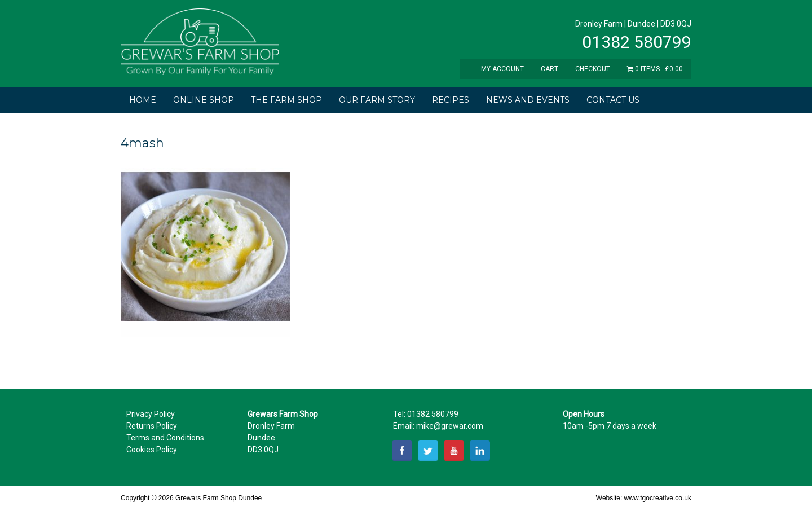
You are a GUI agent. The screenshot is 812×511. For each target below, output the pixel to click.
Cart (550, 69)
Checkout (593, 69)
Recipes (451, 100)
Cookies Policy (152, 450)
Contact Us (613, 100)
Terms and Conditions (165, 438)
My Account (502, 69)
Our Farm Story (377, 100)
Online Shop (204, 100)
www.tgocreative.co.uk (658, 498)
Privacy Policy (151, 414)
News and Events (528, 100)
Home (143, 100)
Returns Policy (152, 426)
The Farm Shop (286, 100)
